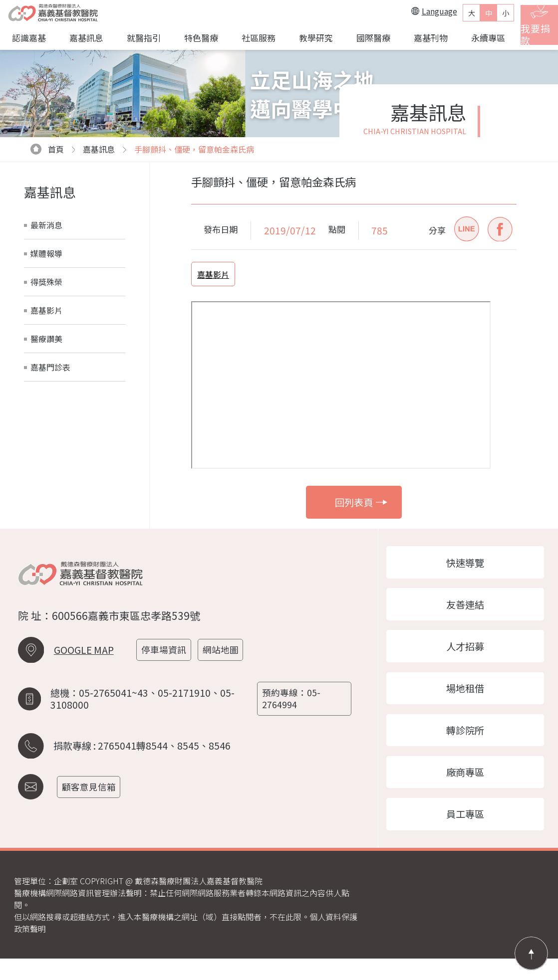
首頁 (47, 149)
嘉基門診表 (50, 367)
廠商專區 (465, 789)
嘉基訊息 (84, 38)
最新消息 (46, 225)
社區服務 (252, 38)
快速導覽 (465, 564)
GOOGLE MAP (84, 667)
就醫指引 (140, 38)
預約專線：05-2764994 (294, 709)
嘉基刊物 (420, 38)
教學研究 (308, 38)
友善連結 (465, 609)
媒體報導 (46, 253)
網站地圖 (228, 667)
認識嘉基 (28, 38)
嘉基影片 (46, 310)
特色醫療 (196, 38)
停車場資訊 (169, 667)
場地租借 (465, 699)
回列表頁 (361, 502)
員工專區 (465, 834)
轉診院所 (465, 744)
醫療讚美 (46, 339)
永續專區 (476, 38)
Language (422, 11)
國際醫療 (364, 38)
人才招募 (465, 654)
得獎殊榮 (46, 282)
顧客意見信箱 (94, 792)
